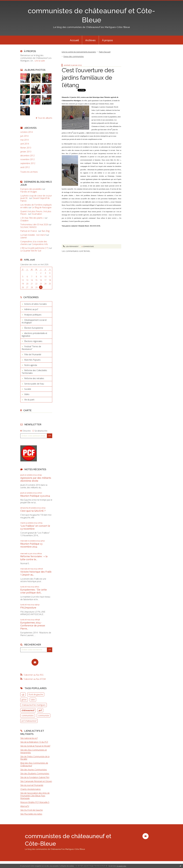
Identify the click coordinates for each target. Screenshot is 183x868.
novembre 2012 (27, 159)
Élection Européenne (34, 328)
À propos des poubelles (31, 189)
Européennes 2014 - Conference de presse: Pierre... (33, 626)
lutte (33, 700)
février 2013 (26, 148)
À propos (107, 40)
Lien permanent (71, 246)
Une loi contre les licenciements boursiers (79, 52)
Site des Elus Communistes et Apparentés (34, 751)
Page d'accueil (105, 52)
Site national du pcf (29, 738)
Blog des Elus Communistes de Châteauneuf (34, 764)
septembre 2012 (28, 163)
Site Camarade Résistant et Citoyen (36, 781)
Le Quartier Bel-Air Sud (31, 251)
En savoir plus (121, 866)
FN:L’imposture (28, 608)
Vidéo (27, 394)
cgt (23, 694)
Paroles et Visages (29, 192)
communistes (28, 716)
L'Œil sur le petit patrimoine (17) (34, 248)
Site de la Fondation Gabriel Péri (35, 777)
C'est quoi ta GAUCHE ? (33, 511)
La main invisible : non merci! (33, 235)
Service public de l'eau (34, 384)
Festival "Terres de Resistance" (31, 348)
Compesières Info (40, 244)
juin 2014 (24, 136)
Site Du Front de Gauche (32, 810)
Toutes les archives (29, 172)
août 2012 (25, 167)
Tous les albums (45, 118)
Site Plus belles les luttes (31, 814)
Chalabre (24, 221)
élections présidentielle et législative (34, 335)
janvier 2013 (26, 152)
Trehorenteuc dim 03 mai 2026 (34, 224)
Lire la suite (40, 61)
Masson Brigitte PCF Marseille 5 (35, 802)
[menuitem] (74, 40)
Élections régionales (33, 341)
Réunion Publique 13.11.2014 (35, 496)
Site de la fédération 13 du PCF (34, 742)
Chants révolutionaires (30, 789)
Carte (27, 410)
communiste (44, 716)
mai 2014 (24, 140)
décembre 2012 (27, 156)
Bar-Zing (46, 231)
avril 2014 (25, 144)
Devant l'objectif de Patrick (35, 199)
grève (24, 700)
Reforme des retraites (34, 378)
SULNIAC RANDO (28, 227)
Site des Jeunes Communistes (34, 770)
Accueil (74, 40)
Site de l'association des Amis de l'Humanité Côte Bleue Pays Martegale (35, 796)
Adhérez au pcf (31, 309)
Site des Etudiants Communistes (35, 774)
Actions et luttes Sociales (36, 304)
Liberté (24, 238)
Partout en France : (29, 231)
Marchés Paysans (32, 360)
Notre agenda (31, 365)
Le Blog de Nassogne (42, 207)
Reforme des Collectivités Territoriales (34, 372)
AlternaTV (25, 806)
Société (28, 389)
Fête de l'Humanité (33, 354)
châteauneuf (28, 710)
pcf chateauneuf (29, 721)
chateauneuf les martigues (34, 705)
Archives (90, 40)
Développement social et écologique (34, 321)
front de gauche (36, 694)
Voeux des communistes (74, 56)
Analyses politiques (33, 315)
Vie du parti (29, 400)
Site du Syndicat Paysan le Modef (35, 746)
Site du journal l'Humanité (32, 785)
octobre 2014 (26, 132)
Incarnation (37, 214)
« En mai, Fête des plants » (32, 218)
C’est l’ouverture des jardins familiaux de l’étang (88, 78)
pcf (40, 710)
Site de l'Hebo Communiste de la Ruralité (35, 758)
